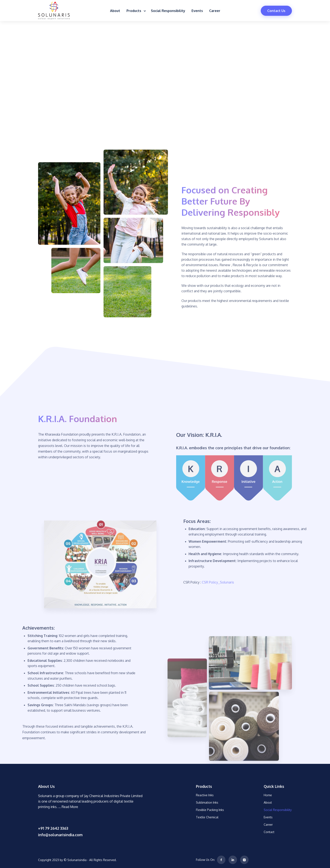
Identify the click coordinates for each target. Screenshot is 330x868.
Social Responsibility (168, 11)
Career (215, 11)
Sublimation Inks (207, 802)
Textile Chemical (207, 817)
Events (197, 11)
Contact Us (276, 11)
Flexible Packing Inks (210, 810)
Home (268, 795)
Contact (269, 832)
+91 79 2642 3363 (53, 828)
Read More (70, 807)
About (115, 11)
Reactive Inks (205, 795)
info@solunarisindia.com (60, 835)
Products (136, 11)
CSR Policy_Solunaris (251, 582)
